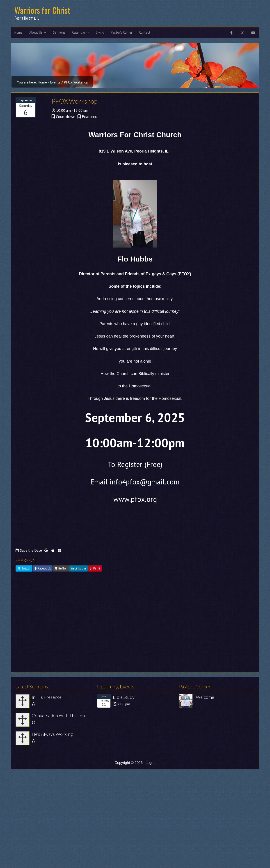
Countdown (66, 117)
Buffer (61, 568)
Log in (151, 763)
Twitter (24, 568)
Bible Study (124, 697)
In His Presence (47, 697)
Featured (90, 117)
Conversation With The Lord (59, 715)
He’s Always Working (52, 734)
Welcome (205, 697)
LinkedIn (78, 568)
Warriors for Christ (42, 10)
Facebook (43, 568)
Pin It (95, 568)
